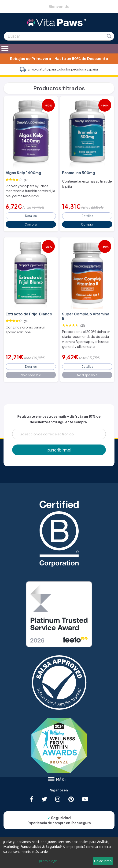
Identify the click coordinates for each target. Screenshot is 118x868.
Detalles (31, 216)
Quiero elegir (47, 861)
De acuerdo (103, 861)
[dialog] (59, 852)
